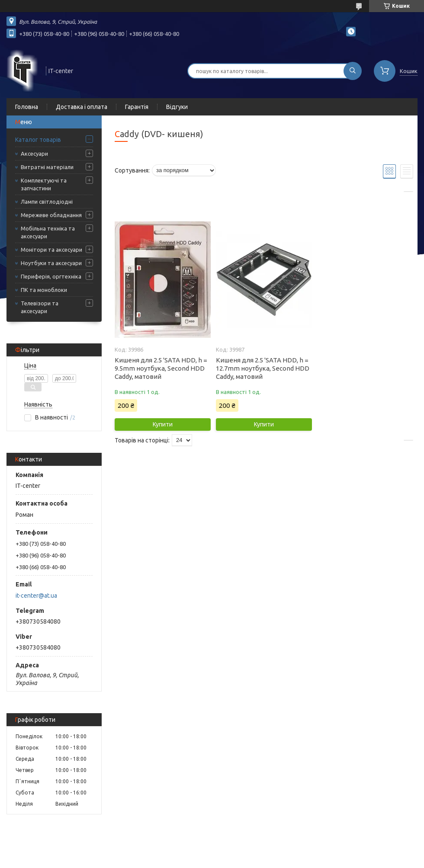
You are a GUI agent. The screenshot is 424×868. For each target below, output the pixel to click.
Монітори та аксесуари (51, 250)
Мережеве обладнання (51, 215)
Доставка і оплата (82, 107)
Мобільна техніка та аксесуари (48, 232)
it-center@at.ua (36, 596)
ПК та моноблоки (44, 290)
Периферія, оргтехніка (51, 276)
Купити (163, 424)
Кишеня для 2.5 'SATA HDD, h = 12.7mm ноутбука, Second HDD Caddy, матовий (263, 368)
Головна (27, 107)
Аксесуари (34, 154)
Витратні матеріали (47, 167)
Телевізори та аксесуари (40, 307)
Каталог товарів (38, 140)
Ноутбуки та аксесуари (51, 263)
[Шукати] (353, 71)
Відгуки (177, 107)
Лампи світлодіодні (47, 202)
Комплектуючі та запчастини (44, 184)
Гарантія (137, 107)
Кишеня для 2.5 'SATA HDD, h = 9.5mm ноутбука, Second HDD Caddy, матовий (161, 368)
